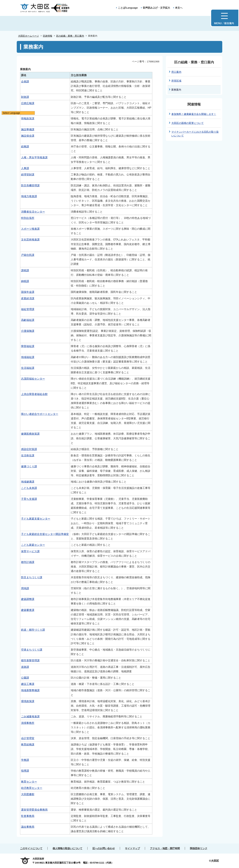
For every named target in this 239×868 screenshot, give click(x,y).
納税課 (25, 281)
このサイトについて (31, 848)
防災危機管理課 (30, 185)
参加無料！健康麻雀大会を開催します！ (194, 114)
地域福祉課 (28, 357)
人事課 (25, 168)
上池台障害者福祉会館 (34, 394)
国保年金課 (28, 292)
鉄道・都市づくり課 (33, 630)
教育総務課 (28, 745)
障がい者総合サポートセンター (40, 414)
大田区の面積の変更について (188, 123)
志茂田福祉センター (33, 379)
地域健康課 (28, 482)
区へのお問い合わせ (104, 848)
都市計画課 (28, 562)
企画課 (25, 82)
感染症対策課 (29, 449)
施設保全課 (28, 136)
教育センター (29, 782)
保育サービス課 (30, 551)
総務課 (25, 147)
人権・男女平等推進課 (34, 157)
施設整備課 (28, 129)
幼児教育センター (32, 788)
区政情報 (48, 36)
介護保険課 (28, 331)
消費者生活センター (33, 212)
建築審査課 (28, 610)
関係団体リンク (199, 848)
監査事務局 (28, 816)
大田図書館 (28, 794)
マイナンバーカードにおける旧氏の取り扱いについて (195, 134)
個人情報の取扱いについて (67, 848)
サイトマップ (132, 848)
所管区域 (176, 81)
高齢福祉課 (28, 320)
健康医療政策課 (30, 434)
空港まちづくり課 (32, 650)
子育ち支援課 (29, 499)
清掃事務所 (28, 723)
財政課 (25, 97)
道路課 (25, 667)
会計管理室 (28, 738)
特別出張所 (28, 218)
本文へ (179, 8)
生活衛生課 (28, 455)
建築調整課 (28, 599)
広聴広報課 (28, 103)
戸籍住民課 (28, 255)
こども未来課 (29, 488)
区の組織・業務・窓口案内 (70, 36)
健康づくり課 (29, 466)
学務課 (25, 760)
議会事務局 (28, 827)
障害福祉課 (28, 346)
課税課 (25, 270)
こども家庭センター (33, 545)
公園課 (25, 678)
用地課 (25, 588)
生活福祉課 (28, 368)
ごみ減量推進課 (30, 717)
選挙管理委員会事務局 (34, 810)
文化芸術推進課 (30, 240)
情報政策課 (28, 118)
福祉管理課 (28, 309)
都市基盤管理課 (30, 660)
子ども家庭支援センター (36, 519)
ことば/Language (128, 8)
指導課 (25, 771)
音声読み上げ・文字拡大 (156, 8)
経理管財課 (28, 175)
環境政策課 (28, 701)
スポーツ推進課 (30, 229)
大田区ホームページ (29, 36)
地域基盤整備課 (30, 690)
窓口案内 (176, 72)
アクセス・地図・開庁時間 (165, 848)
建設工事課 (28, 684)
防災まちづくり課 (32, 577)
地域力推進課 (29, 196)
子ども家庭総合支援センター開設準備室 (45, 534)
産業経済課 (28, 298)
